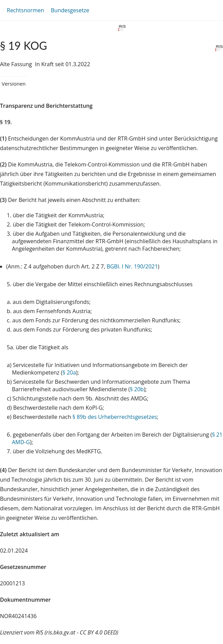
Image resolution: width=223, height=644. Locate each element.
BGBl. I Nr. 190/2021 (132, 266)
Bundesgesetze (70, 10)
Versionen (14, 84)
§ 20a (69, 372)
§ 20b (137, 389)
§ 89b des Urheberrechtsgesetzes (115, 417)
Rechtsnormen (25, 10)
